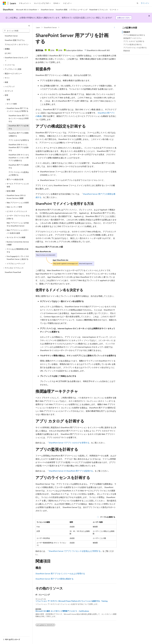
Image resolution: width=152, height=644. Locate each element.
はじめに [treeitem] (8, 53)
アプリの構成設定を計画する (134, 35)
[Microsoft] (4, 3)
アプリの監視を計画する (133, 44)
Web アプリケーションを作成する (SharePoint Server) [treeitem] (18, 224)
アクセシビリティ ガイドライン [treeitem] (17, 44)
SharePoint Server (50, 27)
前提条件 (127, 32)
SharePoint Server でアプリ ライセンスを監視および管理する (75, 551)
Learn (38, 27)
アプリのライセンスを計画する (135, 48)
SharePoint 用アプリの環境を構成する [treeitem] (19, 134)
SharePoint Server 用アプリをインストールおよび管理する (60, 573)
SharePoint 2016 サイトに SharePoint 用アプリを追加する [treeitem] (19, 147)
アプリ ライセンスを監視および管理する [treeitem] (19, 174)
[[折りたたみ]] (29, 26)
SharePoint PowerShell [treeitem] (13, 272)
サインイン (145, 3)
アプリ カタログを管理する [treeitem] (19, 140)
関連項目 (127, 51)
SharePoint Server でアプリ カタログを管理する (69, 443)
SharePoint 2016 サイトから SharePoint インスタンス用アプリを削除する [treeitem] (19, 158)
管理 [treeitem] (8, 100)
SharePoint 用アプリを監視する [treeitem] (19, 166)
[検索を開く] (138, 3)
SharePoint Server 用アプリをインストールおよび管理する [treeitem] (19, 118)
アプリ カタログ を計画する (134, 41)
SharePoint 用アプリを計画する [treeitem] (19, 127)
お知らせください (124, 18)
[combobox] (16, 31)
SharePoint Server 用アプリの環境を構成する (55, 579)
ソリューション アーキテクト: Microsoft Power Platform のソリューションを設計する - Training (71, 601)
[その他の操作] (114, 27)
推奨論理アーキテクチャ (133, 38)
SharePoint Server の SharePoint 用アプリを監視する (71, 471)
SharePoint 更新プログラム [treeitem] (15, 40)
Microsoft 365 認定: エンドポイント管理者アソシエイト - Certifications (62, 611)
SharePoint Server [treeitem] (11, 36)
